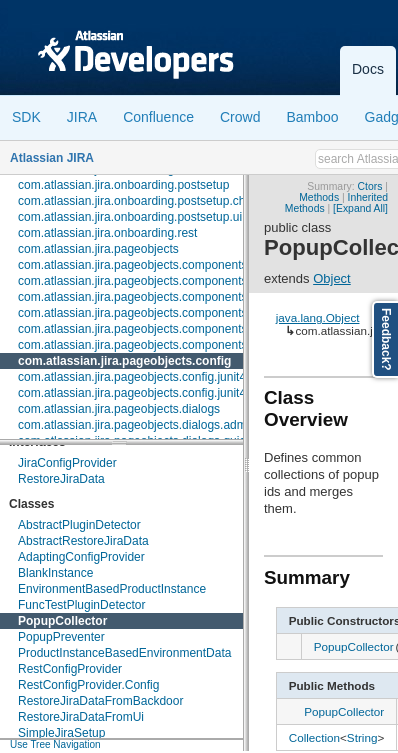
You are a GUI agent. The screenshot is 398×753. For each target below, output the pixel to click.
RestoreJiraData (61, 479)
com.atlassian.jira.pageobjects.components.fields (148, 281)
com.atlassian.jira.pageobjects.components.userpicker (162, 345)
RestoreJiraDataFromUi (81, 717)
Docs (368, 69)
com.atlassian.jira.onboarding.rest (107, 233)
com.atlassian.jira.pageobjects (98, 249)
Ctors (370, 186)
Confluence (158, 117)
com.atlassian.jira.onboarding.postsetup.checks (144, 201)
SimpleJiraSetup (61, 733)
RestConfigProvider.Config (88, 685)
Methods (319, 197)
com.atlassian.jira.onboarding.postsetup (123, 185)
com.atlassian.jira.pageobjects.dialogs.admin (137, 425)
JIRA (82, 117)
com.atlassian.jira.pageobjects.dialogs (119, 409)
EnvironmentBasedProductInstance (112, 589)
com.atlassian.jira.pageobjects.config (124, 361)
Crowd (240, 117)
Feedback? (386, 339)
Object (332, 278)
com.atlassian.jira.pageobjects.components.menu (149, 313)
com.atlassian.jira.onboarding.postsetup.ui (130, 217)
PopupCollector (62, 621)
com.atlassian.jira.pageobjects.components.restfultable (164, 329)
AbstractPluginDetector (79, 525)
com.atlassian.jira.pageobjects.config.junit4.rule (143, 393)
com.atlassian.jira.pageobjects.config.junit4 (132, 377)
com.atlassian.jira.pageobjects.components (132, 265)
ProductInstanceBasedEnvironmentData (124, 653)
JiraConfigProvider (67, 463)
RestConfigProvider (70, 669)
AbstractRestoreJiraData (83, 541)
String (362, 737)
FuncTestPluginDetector (81, 605)
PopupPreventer (61, 637)
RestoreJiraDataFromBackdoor (100, 701)
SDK (26, 117)
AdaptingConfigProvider (81, 557)
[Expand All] (360, 208)
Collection (314, 737)
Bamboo (312, 117)
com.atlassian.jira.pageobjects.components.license (153, 297)
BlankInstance (55, 573)
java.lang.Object (318, 317)
